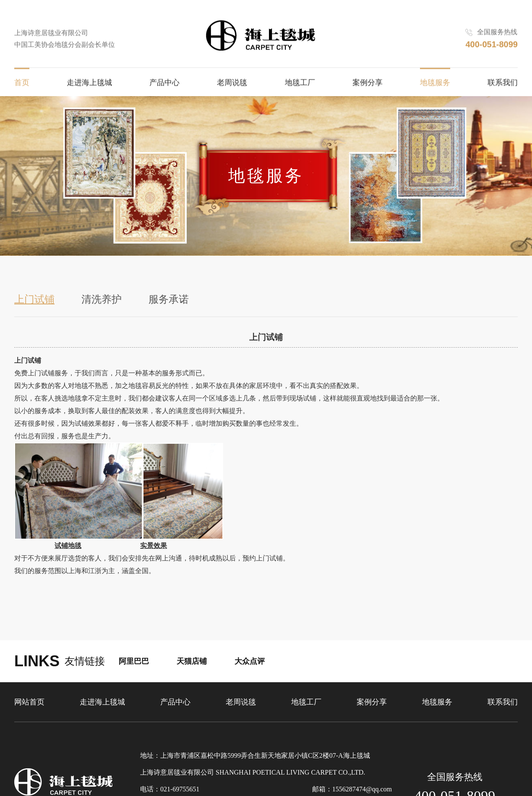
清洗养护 (102, 299)
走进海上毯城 (89, 84)
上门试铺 (34, 299)
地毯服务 (435, 84)
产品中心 (164, 84)
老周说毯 (232, 84)
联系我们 (503, 84)
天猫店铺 (192, 661)
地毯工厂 (300, 84)
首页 (22, 84)
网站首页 (29, 702)
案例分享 (368, 84)
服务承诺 (169, 299)
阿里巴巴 (134, 661)
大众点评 (250, 661)
